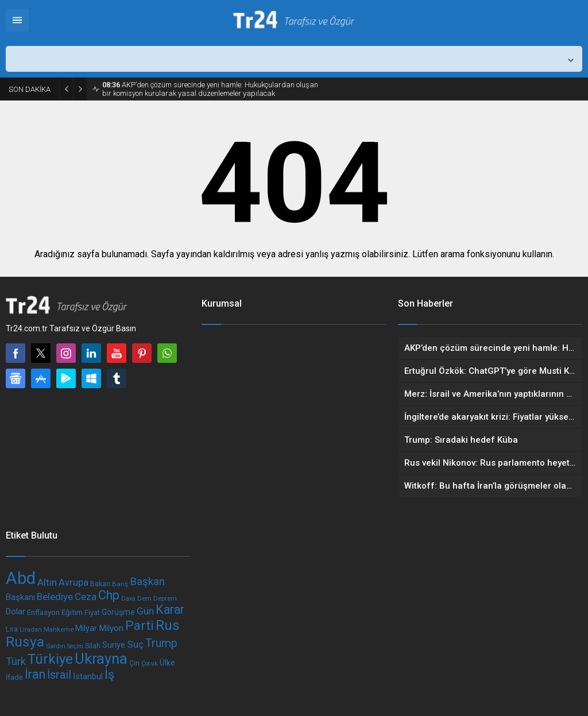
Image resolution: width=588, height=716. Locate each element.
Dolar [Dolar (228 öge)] (16, 611)
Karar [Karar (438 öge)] (170, 609)
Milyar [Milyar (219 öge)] (86, 628)
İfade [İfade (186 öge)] (14, 677)
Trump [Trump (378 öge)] (161, 643)
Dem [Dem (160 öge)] (144, 598)
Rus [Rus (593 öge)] (168, 625)
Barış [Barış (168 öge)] (120, 584)
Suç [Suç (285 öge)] (135, 644)
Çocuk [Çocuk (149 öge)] (150, 663)
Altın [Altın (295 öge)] (47, 582)
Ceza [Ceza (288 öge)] (86, 597)
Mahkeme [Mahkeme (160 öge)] (59, 629)
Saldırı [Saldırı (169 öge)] (56, 646)
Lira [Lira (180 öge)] (12, 629)
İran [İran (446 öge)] (35, 674)
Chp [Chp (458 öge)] (109, 595)
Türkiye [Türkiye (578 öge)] (50, 659)
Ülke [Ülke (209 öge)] (167, 663)
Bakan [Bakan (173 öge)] (100, 584)
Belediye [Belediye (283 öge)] (55, 597)
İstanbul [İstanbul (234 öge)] (88, 676)
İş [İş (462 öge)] (109, 674)
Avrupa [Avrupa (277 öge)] (73, 583)
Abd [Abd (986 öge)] (21, 578)
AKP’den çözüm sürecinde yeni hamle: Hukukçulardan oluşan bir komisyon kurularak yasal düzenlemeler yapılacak (210, 89)
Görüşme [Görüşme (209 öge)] (118, 612)
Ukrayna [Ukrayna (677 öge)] (101, 659)
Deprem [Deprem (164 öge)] (165, 598)
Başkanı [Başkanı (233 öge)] (20, 597)
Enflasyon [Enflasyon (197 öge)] (43, 612)
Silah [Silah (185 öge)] (93, 646)
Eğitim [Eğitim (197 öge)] (72, 612)
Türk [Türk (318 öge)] (16, 661)
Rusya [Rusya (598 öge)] (25, 642)
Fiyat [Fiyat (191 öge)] (92, 612)
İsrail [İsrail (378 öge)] (59, 675)
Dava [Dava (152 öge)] (128, 599)
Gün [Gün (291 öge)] (145, 611)
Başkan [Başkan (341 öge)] (147, 582)
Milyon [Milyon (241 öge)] (111, 628)
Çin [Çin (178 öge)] (134, 663)
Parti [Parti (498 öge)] (140, 626)
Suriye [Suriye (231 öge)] (114, 645)
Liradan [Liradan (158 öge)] (31, 630)
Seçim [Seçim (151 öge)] (75, 646)
